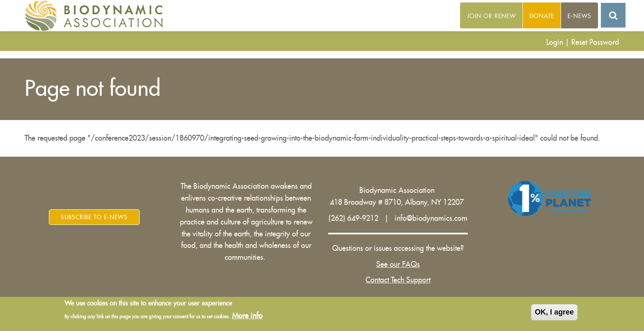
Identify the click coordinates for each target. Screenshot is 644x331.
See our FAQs (398, 264)
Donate (542, 16)
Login (555, 42)
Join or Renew (491, 16)
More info (247, 317)
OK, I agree (554, 312)
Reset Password (595, 42)
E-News (580, 16)
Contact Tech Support (398, 280)
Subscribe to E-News (94, 217)
